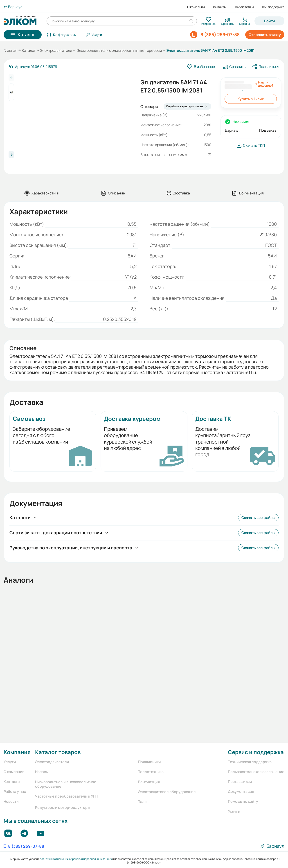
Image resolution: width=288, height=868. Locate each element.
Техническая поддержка (250, 762)
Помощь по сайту (243, 801)
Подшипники (150, 762)
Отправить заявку (265, 35)
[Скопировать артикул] (33, 67)
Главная (10, 50)
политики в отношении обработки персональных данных (76, 859)
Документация (241, 791)
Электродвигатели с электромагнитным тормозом (119, 50)
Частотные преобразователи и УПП (67, 796)
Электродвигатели (56, 50)
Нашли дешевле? (264, 84)
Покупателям (244, 7)
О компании (196, 7)
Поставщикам (240, 782)
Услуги (10, 762)
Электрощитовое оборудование (167, 792)
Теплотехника (151, 772)
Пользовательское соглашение (256, 772)
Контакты (219, 7)
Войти (270, 21)
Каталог (29, 50)
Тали (142, 802)
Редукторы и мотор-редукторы (63, 807)
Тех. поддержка (273, 7)
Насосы (42, 772)
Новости (11, 801)
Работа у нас (15, 791)
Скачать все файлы (258, 518)
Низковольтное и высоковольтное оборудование (66, 784)
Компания (17, 752)
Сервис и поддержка (256, 752)
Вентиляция (149, 782)
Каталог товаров (58, 752)
